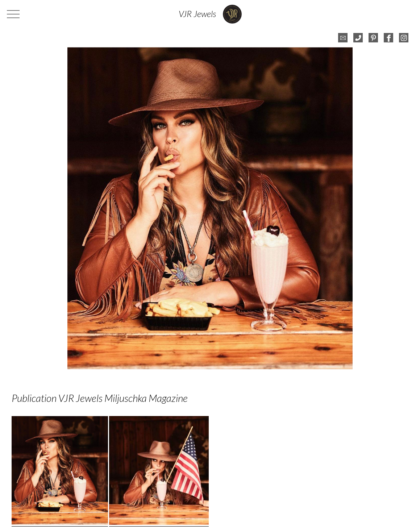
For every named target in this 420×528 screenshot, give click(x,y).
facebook (388, 38)
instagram (404, 38)
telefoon (358, 38)
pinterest (373, 38)
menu (14, 14)
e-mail (343, 38)
